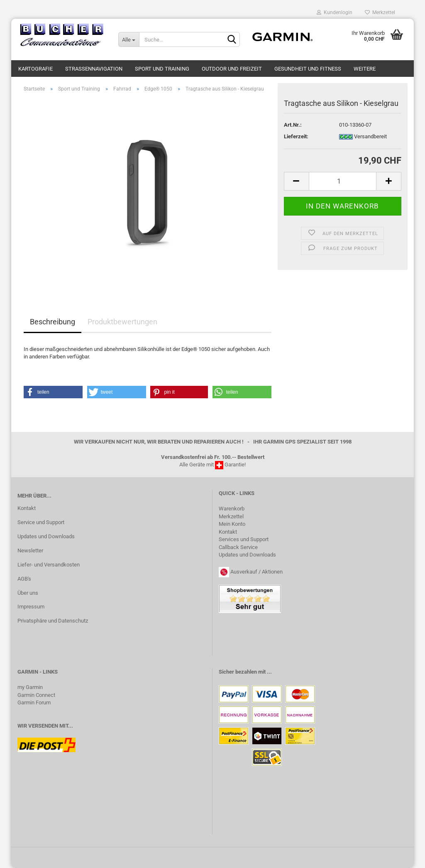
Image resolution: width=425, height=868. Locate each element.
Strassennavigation (94, 69)
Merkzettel (380, 12)
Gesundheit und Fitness (308, 69)
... (269, 672)
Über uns (28, 593)
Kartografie (35, 69)
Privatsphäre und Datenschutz (53, 621)
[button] (53, 392)
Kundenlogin (335, 12)
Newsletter (30, 550)
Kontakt (27, 508)
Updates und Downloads (46, 536)
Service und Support (41, 522)
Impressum (31, 607)
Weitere (365, 69)
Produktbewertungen (122, 322)
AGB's (24, 579)
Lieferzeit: (296, 136)
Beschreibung (53, 322)
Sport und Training (162, 69)
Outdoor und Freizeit (232, 69)
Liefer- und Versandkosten (49, 565)
